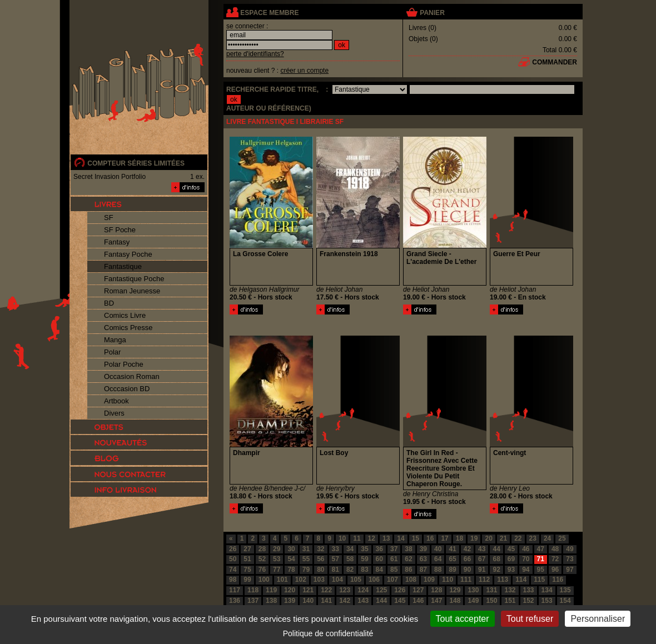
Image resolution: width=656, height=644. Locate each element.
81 (336, 570)
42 (467, 549)
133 (529, 590)
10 (342, 538)
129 (455, 590)
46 (526, 549)
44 (496, 549)
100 (264, 580)
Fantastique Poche (134, 279)
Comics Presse (128, 328)
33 (336, 549)
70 (526, 559)
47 (541, 549)
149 (473, 601)
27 (247, 549)
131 (491, 590)
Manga (115, 340)
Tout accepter (463, 619)
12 (372, 538)
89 (452, 570)
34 (350, 549)
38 (408, 549)
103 (319, 580)
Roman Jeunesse (132, 291)
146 (418, 601)
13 (386, 538)
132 (510, 590)
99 (247, 580)
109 (429, 580)
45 (511, 549)
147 (436, 601)
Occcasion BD (127, 389)
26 (233, 549)
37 (394, 549)
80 (320, 570)
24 (547, 538)
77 (277, 570)
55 (306, 559)
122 (326, 590)
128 (436, 590)
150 (491, 601)
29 (277, 549)
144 (381, 601)
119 (271, 590)
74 (233, 570)
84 (379, 570)
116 (558, 580)
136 (235, 601)
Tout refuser (530, 619)
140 (308, 601)
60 (379, 559)
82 (350, 570)
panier (432, 13)
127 (418, 590)
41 (452, 549)
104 (337, 580)
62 (408, 559)
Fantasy (117, 242)
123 (345, 590)
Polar (112, 352)
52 (262, 559)
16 (430, 538)
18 (459, 538)
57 (336, 559)
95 (541, 570)
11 (357, 538)
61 (394, 559)
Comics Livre (125, 315)
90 (467, 570)
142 (345, 601)
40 (438, 549)
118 (253, 590)
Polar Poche (124, 364)
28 (262, 549)
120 (290, 590)
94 (526, 570)
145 (400, 601)
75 (247, 570)
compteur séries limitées (136, 163)
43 (482, 549)
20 (488, 538)
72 (555, 559)
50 (233, 559)
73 (570, 559)
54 (291, 559)
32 (320, 549)
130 (473, 590)
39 (423, 549)
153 (547, 601)
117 (235, 590)
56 (320, 559)
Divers (114, 413)
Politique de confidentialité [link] (328, 633)
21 (503, 538)
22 (518, 538)
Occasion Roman (132, 376)
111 (466, 580)
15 (416, 538)
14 (401, 538)
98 (233, 580)
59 (364, 559)
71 (541, 559)
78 (291, 570)
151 (510, 601)
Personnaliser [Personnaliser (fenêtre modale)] (598, 619)
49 (570, 549)
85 (394, 570)
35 (364, 549)
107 (392, 580)
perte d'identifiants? (255, 54)
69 (511, 559)
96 (555, 570)
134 (547, 590)
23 (533, 538)
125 (381, 590)
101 (282, 580)
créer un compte (304, 71)
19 (474, 538)
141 (326, 601)
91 (482, 570)
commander (555, 62)
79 (306, 570)
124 (363, 590)
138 (271, 601)
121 (308, 590)
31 (306, 549)
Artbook (116, 401)
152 (529, 601)
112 (484, 580)
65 (452, 559)
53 (277, 559)
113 (503, 580)
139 (290, 601)
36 (379, 549)
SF (109, 218)
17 (444, 538)
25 (562, 538)
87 (423, 570)
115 (539, 580)
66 (467, 559)
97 (570, 570)
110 (448, 580)
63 (423, 559)
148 (455, 601)
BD (109, 303)
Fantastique (123, 266)
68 (496, 559)
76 (262, 570)
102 (301, 580)
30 (291, 549)
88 (438, 570)
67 (482, 559)
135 (565, 590)
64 (438, 559)
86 (408, 570)
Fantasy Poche (128, 254)
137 (253, 601)
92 (496, 570)
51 (247, 559)
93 (511, 570)
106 (374, 580)
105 (356, 580)
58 (350, 559)
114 (521, 580)
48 (555, 549)
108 (411, 580)
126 (400, 590)
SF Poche (120, 230)
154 (565, 601)
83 (364, 570)
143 (363, 601)
